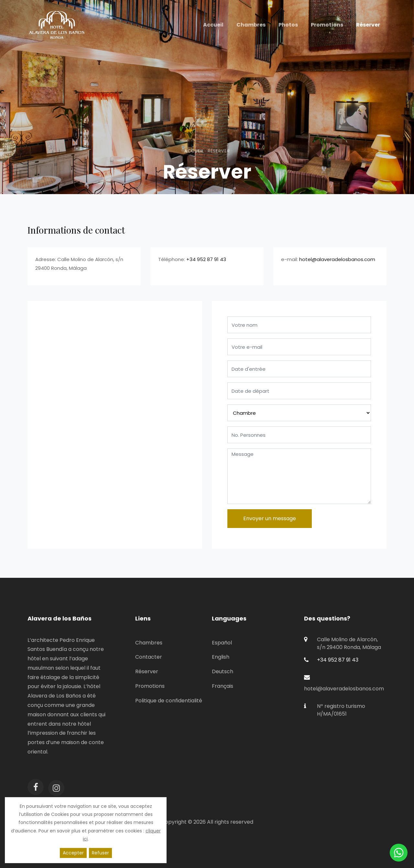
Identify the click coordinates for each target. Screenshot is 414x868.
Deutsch (223, 671)
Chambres (149, 643)
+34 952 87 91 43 (206, 259)
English (221, 657)
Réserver (147, 671)
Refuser (100, 853)
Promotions (150, 686)
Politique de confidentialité (169, 701)
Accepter (73, 853)
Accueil (194, 151)
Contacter (149, 657)
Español (222, 643)
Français (223, 686)
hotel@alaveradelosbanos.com (337, 259)
